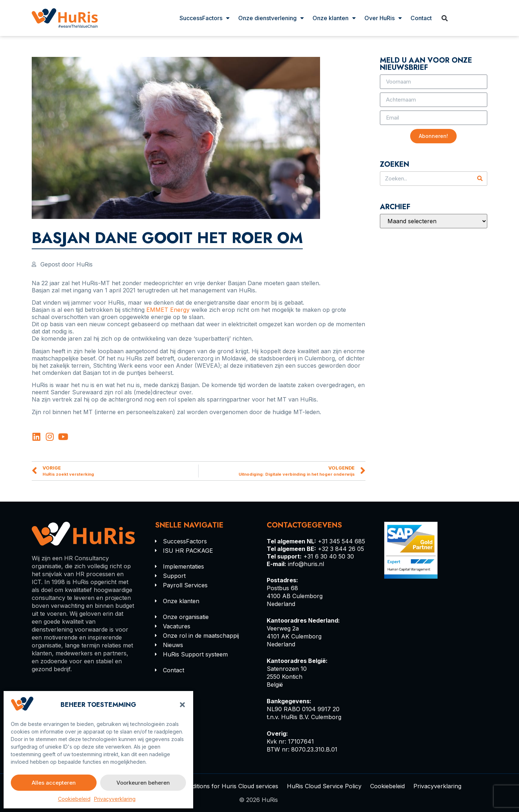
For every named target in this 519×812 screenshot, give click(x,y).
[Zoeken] (480, 179)
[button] (182, 705)
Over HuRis (383, 18)
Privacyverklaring (115, 799)
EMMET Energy (168, 310)
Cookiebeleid (74, 799)
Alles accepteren (54, 783)
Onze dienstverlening (271, 18)
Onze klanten (334, 18)
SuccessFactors (205, 18)
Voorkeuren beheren (143, 783)
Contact (421, 18)
